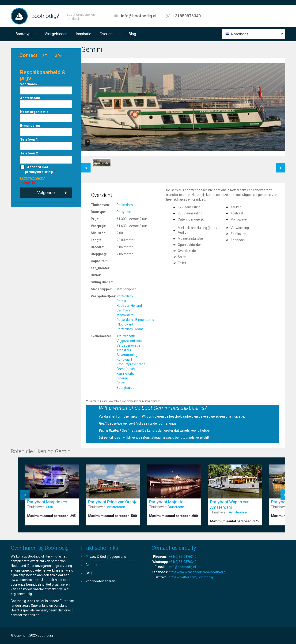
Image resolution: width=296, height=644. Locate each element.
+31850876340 (187, 16)
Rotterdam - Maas (130, 329)
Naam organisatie (34, 112)
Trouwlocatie (126, 336)
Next (281, 165)
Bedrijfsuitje (125, 388)
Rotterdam (125, 205)
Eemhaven (125, 310)
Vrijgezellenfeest (129, 341)
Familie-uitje (126, 374)
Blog (132, 34)
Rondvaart (124, 359)
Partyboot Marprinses (47, 502)
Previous (86, 165)
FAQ (89, 573)
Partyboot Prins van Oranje (113, 502)
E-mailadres (31, 126)
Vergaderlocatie (128, 345)
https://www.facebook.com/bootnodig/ (198, 572)
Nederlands (240, 34)
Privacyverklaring (33, 178)
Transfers (124, 350)
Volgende (46, 193)
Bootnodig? (45, 16)
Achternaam (31, 98)
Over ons (107, 34)
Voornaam (30, 84)
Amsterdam (116, 507)
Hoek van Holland (129, 306)
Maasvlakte (125, 315)
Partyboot (124, 212)
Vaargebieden (56, 34)
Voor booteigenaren (100, 581)
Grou (49, 507)
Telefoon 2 (29, 153)
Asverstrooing (127, 355)
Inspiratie (83, 34)
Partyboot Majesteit (167, 502)
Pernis (121, 301)
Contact (91, 565)
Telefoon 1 (30, 139)
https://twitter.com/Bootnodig (191, 577)
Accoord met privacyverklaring (40, 169)
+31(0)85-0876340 (183, 557)
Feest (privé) (126, 369)
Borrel (121, 383)
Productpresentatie (131, 364)
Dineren (122, 378)
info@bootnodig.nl (139, 16)
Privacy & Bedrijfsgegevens (106, 557)
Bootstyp (23, 34)
